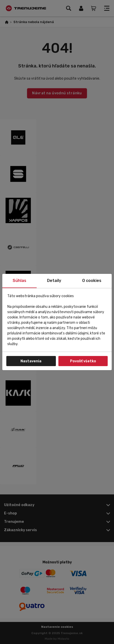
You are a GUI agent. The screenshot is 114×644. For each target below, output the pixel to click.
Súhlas (19, 281)
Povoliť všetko (83, 361)
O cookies (92, 281)
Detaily (54, 281)
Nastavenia (31, 361)
